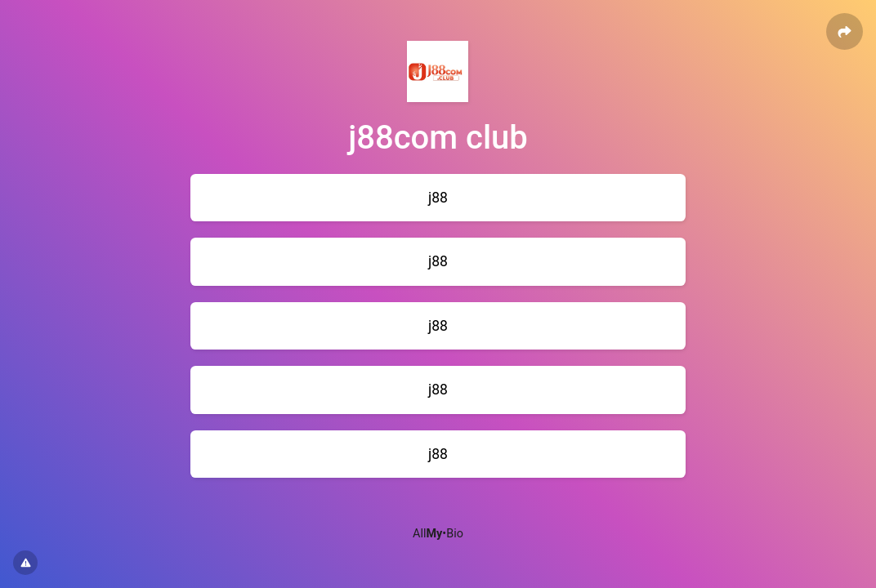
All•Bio (438, 534)
